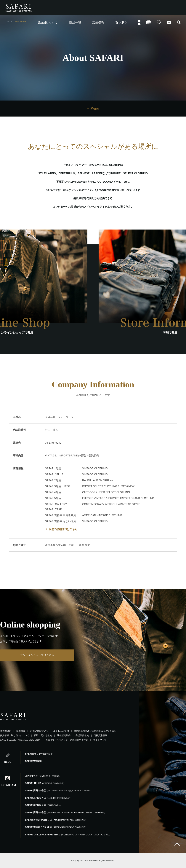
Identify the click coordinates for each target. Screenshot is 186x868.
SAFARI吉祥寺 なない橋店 (56, 827)
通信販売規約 (64, 735)
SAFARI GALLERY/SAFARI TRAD (69, 835)
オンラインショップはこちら (37, 655)
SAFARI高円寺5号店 (66, 813)
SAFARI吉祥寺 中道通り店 (56, 820)
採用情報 (21, 731)
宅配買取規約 (101, 735)
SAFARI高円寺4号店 (44, 805)
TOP (7, 21)
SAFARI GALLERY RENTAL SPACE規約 (20, 740)
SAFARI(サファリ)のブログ (39, 754)
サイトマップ (100, 740)
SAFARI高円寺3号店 (49, 798)
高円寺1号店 (43, 776)
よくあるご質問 (61, 731)
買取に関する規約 (43, 735)
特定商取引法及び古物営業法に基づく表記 (95, 731)
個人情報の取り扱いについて (15, 735)
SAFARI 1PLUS (45, 783)
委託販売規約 (82, 735)
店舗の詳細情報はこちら (63, 529)
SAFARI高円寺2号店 (59, 791)
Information (6, 731)
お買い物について (39, 731)
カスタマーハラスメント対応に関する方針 (67, 740)
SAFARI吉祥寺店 (34, 761)
